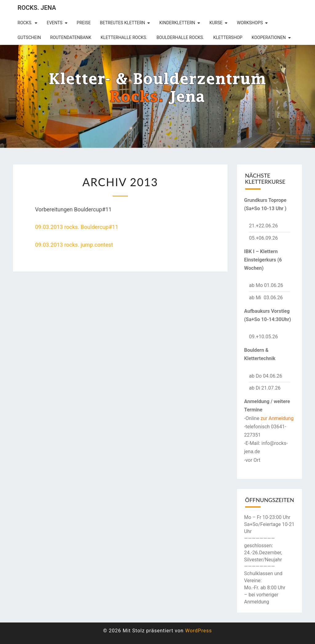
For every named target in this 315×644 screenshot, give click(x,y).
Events (55, 23)
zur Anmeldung (277, 418)
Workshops (250, 23)
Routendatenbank (71, 37)
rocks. (25, 23)
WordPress (199, 631)
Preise (84, 23)
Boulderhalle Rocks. (180, 37)
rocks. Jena (37, 8)
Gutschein (29, 37)
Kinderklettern (177, 23)
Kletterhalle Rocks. (124, 37)
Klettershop (228, 37)
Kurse (216, 23)
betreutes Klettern (123, 23)
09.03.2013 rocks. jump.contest (74, 245)
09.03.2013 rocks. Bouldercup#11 (77, 227)
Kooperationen (269, 37)
